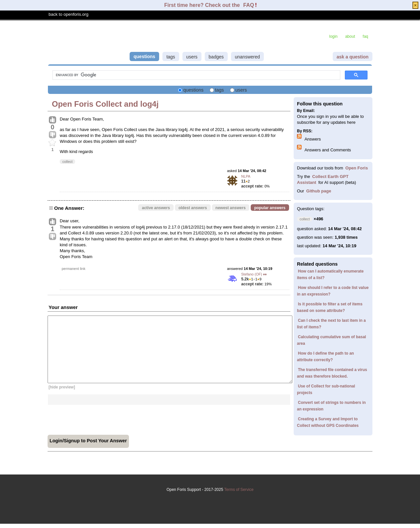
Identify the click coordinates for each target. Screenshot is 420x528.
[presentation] (97, 418)
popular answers (270, 208)
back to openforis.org (68, 14)
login (333, 36)
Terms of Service (210, 501)
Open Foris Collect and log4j (105, 104)
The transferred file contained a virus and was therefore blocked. (332, 373)
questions (144, 56)
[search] (196, 75)
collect (67, 162)
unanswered (247, 57)
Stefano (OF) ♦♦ (254, 274)
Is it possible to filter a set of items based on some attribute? (330, 307)
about (350, 36)
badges (216, 57)
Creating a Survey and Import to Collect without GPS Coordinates (328, 422)
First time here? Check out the (203, 5)
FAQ (249, 5)
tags (171, 57)
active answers (156, 208)
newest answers (231, 208)
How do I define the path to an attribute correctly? (325, 357)
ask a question (353, 57)
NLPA (246, 176)
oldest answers (193, 208)
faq (365, 36)
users (192, 57)
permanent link (73, 269)
